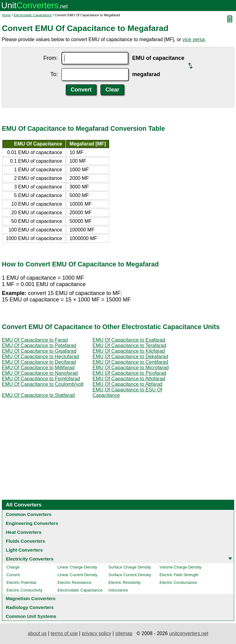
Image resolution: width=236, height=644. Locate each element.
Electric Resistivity (125, 582)
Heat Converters (24, 532)
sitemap (124, 633)
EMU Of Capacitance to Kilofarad (129, 351)
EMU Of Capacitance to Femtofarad (41, 379)
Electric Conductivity (24, 590)
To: (54, 74)
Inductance (118, 590)
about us (37, 633)
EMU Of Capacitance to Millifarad (38, 368)
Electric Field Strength (179, 575)
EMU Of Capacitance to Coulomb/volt (43, 384)
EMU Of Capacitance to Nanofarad (40, 373)
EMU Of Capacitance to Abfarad (128, 384)
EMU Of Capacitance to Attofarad (129, 379)
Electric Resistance (75, 582)
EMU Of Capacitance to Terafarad (129, 345)
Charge (13, 567)
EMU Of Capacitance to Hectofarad (40, 357)
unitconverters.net (189, 633)
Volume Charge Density (181, 567)
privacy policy (96, 633)
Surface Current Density (130, 575)
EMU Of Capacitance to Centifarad (130, 362)
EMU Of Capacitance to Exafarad (129, 340)
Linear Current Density (77, 575)
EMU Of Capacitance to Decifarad (39, 362)
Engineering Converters (32, 523)
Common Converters (29, 514)
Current (13, 575)
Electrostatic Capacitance (33, 15)
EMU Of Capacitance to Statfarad (38, 395)
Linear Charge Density (77, 567)
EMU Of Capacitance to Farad (35, 340)
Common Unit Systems (31, 616)
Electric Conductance (178, 582)
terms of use (64, 633)
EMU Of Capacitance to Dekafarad (130, 357)
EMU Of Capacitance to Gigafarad (39, 351)
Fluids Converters (26, 541)
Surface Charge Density (130, 567)
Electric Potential (21, 582)
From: (51, 58)
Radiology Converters (30, 607)
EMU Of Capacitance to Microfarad (131, 368)
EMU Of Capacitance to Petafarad (39, 345)
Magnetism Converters (31, 598)
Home (6, 15)
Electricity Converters (30, 559)
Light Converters (24, 550)
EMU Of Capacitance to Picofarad (129, 373)
